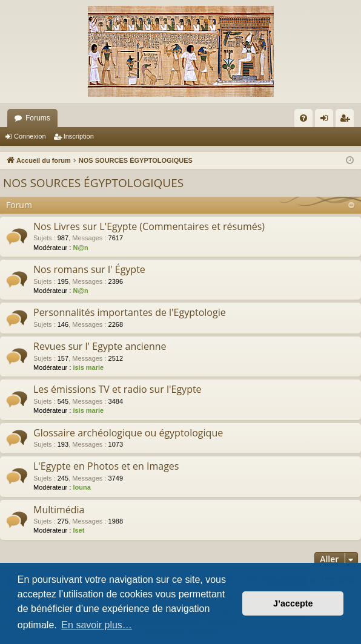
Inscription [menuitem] (347, 120)
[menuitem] (303, 118)
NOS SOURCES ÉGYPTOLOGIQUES (93, 183)
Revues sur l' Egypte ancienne (100, 346)
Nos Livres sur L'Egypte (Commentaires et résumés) (149, 226)
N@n (80, 248)
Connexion (30, 136)
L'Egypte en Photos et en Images (106, 466)
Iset (78, 530)
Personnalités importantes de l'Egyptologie (130, 312)
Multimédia (59, 510)
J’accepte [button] (293, 603)
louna (81, 487)
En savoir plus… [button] (97, 625)
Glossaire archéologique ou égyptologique (128, 433)
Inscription (79, 136)
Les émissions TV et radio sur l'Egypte (118, 389)
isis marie (88, 367)
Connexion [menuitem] (327, 120)
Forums (38, 118)
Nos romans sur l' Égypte (89, 269)
